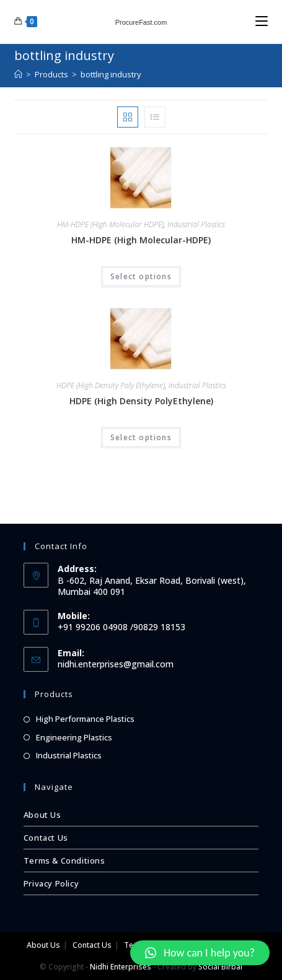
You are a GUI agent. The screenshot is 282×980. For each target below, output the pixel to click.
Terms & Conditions (64, 861)
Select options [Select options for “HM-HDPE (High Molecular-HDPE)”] (141, 276)
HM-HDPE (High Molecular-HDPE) (141, 240)
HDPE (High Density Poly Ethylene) (111, 385)
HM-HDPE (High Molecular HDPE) (110, 224)
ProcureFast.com (141, 22)
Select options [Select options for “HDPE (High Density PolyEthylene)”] (141, 437)
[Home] (18, 74)
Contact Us (46, 838)
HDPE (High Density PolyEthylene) (141, 401)
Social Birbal (220, 967)
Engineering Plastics (74, 737)
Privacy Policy (51, 883)
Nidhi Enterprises (121, 967)
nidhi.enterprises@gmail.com (116, 664)
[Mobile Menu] (262, 21)
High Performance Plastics (85, 719)
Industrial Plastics (196, 224)
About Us (42, 815)
